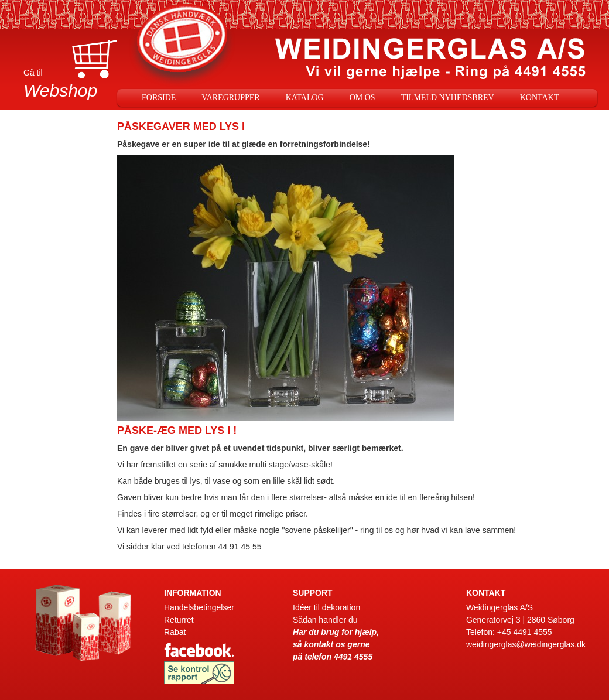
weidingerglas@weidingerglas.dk (526, 644)
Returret (179, 620)
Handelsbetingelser (199, 607)
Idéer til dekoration (326, 607)
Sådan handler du (325, 620)
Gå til (70, 86)
